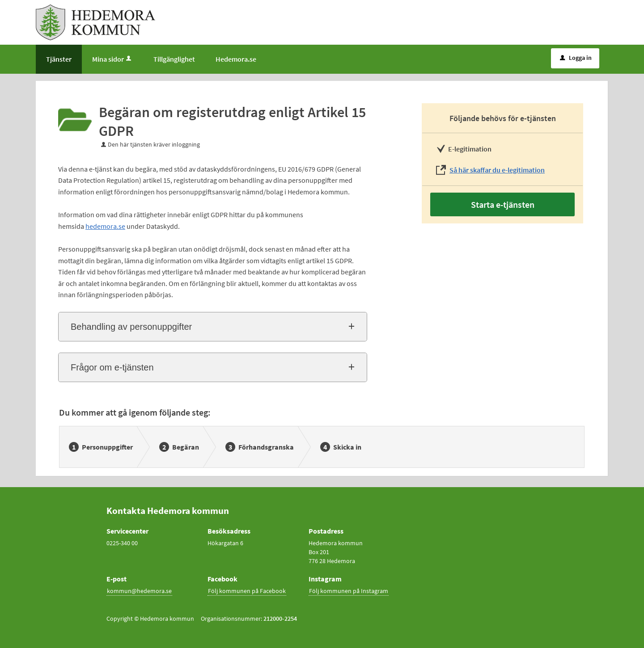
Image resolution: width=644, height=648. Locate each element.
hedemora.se (105, 226)
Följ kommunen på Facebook (247, 591)
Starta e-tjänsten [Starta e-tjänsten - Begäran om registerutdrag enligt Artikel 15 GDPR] (503, 204)
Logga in (576, 58)
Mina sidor (112, 59)
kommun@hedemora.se (139, 591)
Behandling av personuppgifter (131, 327)
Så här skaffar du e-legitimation (497, 170)
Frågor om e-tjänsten (112, 367)
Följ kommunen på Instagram (349, 591)
